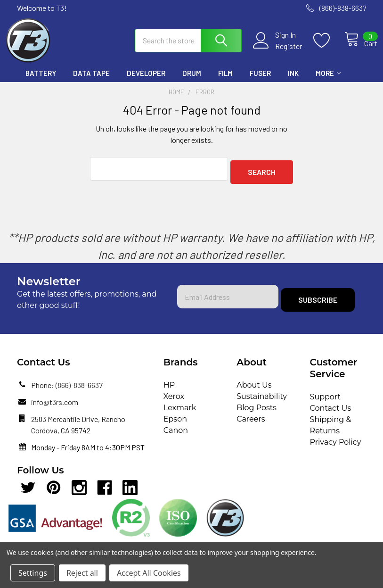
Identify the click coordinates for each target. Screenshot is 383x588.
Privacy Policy (336, 447)
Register (278, 52)
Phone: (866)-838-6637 (67, 390)
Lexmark (180, 413)
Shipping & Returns (331, 430)
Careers (251, 424)
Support (325, 402)
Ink (293, 82)
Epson (175, 424)
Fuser (260, 82)
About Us (254, 390)
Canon (176, 435)
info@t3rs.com (55, 407)
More (328, 82)
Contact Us (331, 413)
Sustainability (262, 402)
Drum (192, 82)
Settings (33, 573)
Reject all (82, 573)
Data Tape (91, 82)
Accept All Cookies (149, 573)
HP (169, 390)
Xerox (174, 402)
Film (225, 82)
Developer (146, 82)
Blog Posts (257, 413)
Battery (41, 82)
